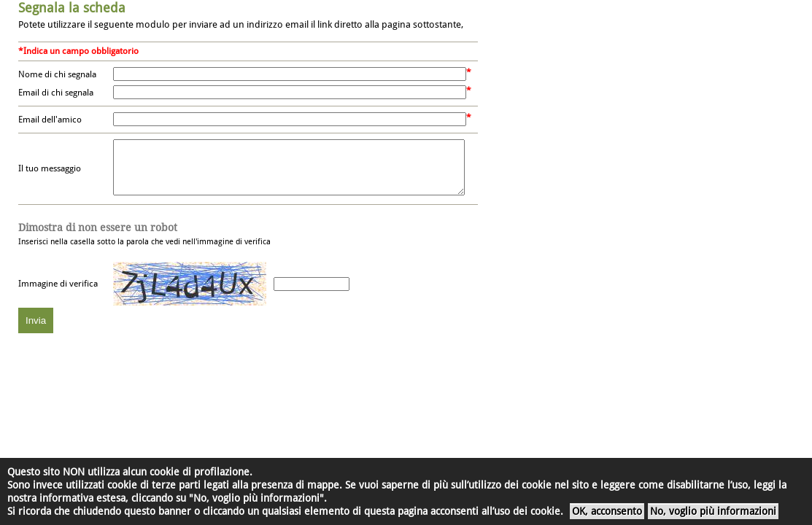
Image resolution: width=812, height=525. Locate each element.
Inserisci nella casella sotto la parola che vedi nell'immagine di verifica (144, 245)
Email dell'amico (50, 120)
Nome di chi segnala (57, 74)
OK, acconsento (607, 511)
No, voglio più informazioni (713, 511)
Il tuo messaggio (50, 174)
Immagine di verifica (58, 295)
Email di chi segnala (56, 93)
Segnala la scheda (72, 8)
